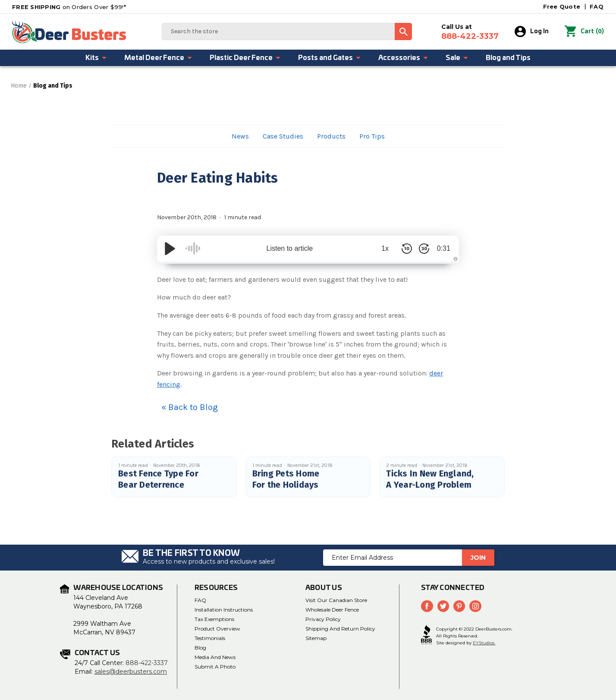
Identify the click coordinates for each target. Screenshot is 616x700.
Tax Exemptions (214, 619)
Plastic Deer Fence (245, 58)
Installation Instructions (224, 610)
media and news (215, 657)
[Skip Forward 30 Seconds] (420, 249)
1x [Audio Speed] (382, 248)
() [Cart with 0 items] (585, 32)
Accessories (403, 58)
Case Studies (283, 136)
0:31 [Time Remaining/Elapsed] (442, 248)
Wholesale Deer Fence (332, 610)
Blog (200, 648)
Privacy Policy (323, 619)
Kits (96, 58)
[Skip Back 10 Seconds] (403, 249)
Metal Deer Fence (158, 58)
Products (331, 136)
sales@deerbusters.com (131, 672)
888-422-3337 (147, 663)
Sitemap (316, 638)
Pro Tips (372, 136)
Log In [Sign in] (532, 32)
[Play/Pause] (170, 249)
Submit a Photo (215, 667)
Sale (457, 58)
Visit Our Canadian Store (336, 600)
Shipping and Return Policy (340, 629)
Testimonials (210, 638)
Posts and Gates (330, 58)
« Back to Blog (190, 407)
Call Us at (470, 32)
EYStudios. (484, 642)
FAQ (597, 6)
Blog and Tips (508, 58)
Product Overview (217, 629)
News (240, 136)
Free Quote (562, 6)
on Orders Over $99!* (69, 7)
